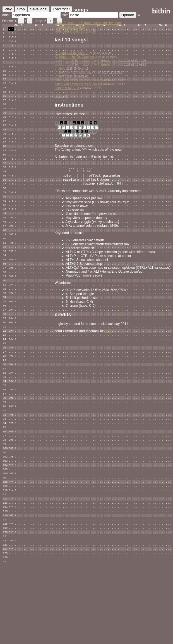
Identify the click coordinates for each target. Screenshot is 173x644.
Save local (39, 9)
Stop (21, 9)
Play (8, 9)
